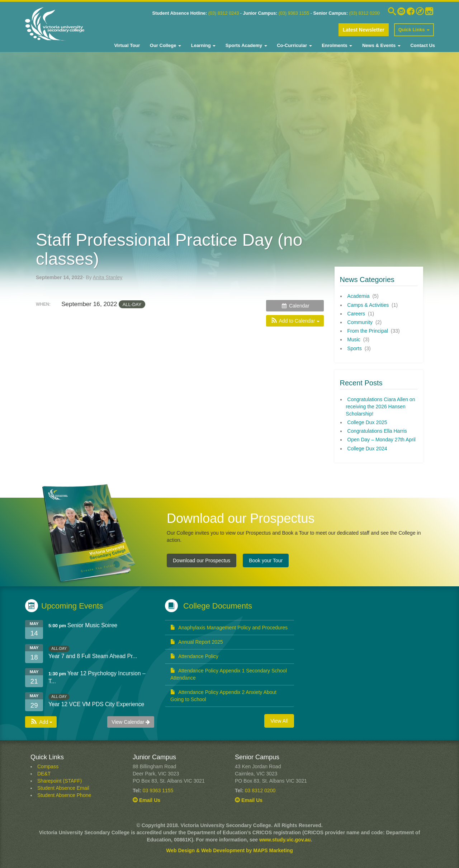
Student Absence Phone (64, 795)
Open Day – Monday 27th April (381, 440)
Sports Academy (245, 45)
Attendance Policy (194, 656)
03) (213, 13)
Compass (48, 766)
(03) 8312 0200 (365, 13)
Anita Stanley (108, 277)
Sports (354, 348)
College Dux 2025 (367, 422)
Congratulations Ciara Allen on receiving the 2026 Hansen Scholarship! (380, 407)
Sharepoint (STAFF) (60, 781)
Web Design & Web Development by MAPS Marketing (229, 850)
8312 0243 (228, 13)
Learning (203, 45)
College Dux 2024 (367, 449)
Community (360, 322)
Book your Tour (266, 560)
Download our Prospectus (202, 560)
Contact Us (422, 45)
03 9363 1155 (158, 790)
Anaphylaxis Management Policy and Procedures (229, 628)
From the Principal (368, 331)
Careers (356, 314)
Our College (165, 45)
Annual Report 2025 (197, 642)
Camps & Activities (368, 305)
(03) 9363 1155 (294, 13)
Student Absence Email (63, 788)
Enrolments (337, 45)
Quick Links (414, 30)
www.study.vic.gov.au (285, 840)
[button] (295, 321)
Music (354, 339)
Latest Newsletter (364, 30)
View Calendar (131, 722)
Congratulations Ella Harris (377, 431)
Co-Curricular (294, 45)
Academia (358, 296)
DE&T (44, 774)
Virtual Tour (127, 45)
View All (279, 721)
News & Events (380, 45)
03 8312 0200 (260, 790)
